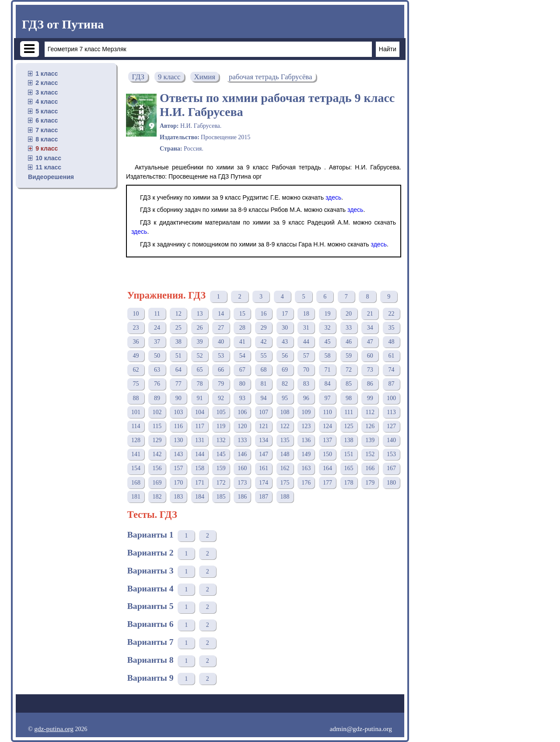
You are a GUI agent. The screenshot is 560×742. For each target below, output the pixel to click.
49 (136, 356)
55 (263, 356)
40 (221, 342)
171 (200, 483)
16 (263, 314)
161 (264, 468)
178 (349, 483)
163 (306, 468)
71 (327, 370)
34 (370, 328)
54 (242, 356)
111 (349, 412)
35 (391, 328)
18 (306, 314)
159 (221, 468)
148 (285, 454)
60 (370, 356)
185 (221, 497)
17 (285, 314)
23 (136, 328)
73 (370, 370)
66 (221, 370)
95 (285, 398)
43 (285, 342)
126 (370, 426)
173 (242, 483)
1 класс (47, 74)
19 (327, 314)
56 (285, 356)
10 (136, 314)
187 (264, 497)
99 (370, 398)
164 (327, 468)
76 (157, 384)
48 (391, 342)
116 (178, 426)
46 (349, 342)
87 (391, 384)
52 (199, 356)
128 (136, 440)
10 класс (48, 158)
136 (306, 440)
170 (178, 483)
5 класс (47, 111)
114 (136, 426)
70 (306, 370)
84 (327, 384)
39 (199, 342)
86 (370, 384)
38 (178, 342)
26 (199, 328)
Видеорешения (51, 177)
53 (221, 356)
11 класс (48, 167)
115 (157, 426)
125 (349, 426)
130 (178, 440)
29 (263, 328)
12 (178, 314)
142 (157, 454)
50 (157, 356)
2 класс (47, 83)
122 (285, 426)
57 (306, 356)
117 (199, 426)
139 (370, 440)
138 (349, 440)
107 (264, 412)
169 (157, 483)
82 (285, 384)
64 (178, 370)
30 (285, 328)
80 (242, 384)
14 (221, 314)
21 (370, 314)
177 (327, 483)
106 (242, 412)
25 (178, 328)
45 (327, 342)
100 (391, 398)
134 (264, 440)
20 (349, 314)
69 (285, 370)
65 (199, 370)
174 (264, 483)
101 (136, 412)
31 (306, 328)
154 (136, 468)
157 (178, 468)
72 (349, 370)
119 (221, 426)
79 (221, 384)
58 (327, 356)
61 (391, 356)
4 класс (47, 102)
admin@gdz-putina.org (361, 729)
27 (221, 328)
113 (391, 412)
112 (370, 412)
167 (391, 468)
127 (391, 426)
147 (264, 454)
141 (136, 454)
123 (306, 426)
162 (285, 468)
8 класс (47, 139)
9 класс (47, 148)
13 (199, 314)
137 (327, 440)
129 (157, 440)
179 (370, 483)
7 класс (47, 130)
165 (349, 468)
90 (178, 398)
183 (178, 497)
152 (370, 454)
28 (242, 328)
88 (136, 398)
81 (263, 384)
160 (242, 468)
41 (242, 342)
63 (157, 370)
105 (221, 412)
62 (136, 370)
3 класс (47, 92)
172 (221, 483)
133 (242, 440)
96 (306, 398)
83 (306, 384)
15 (242, 314)
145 (221, 454)
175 (285, 483)
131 (200, 440)
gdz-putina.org (54, 729)
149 (306, 454)
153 (391, 454)
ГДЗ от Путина (63, 24)
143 (178, 454)
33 (349, 328)
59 (349, 356)
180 (391, 483)
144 (200, 454)
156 (157, 468)
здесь (333, 197)
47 (370, 342)
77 (178, 384)
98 (349, 398)
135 (285, 440)
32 (327, 328)
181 (136, 497)
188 (285, 497)
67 (242, 370)
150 (327, 454)
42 (263, 342)
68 (263, 370)
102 (157, 412)
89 (157, 398)
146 (242, 454)
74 (391, 370)
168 (136, 483)
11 (157, 314)
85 (349, 384)
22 (391, 314)
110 (327, 412)
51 (178, 356)
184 (200, 497)
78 (199, 384)
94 (263, 398)
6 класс (47, 120)
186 (242, 497)
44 (306, 342)
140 (391, 440)
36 (136, 342)
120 (242, 426)
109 (306, 412)
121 (264, 426)
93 (242, 398)
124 (327, 426)
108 (285, 412)
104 (200, 412)
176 (306, 483)
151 (349, 454)
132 (221, 440)
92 (221, 398)
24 (157, 328)
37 (157, 342)
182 (157, 497)
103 (178, 412)
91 (199, 398)
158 (200, 468)
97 (327, 398)
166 (370, 468)
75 (136, 384)
